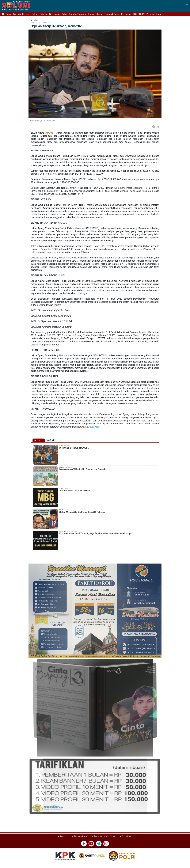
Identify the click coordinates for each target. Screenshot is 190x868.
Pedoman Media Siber (104, 836)
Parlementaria (154, 14)
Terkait (51, 440)
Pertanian (126, 14)
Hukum (34, 20)
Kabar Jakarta (95, 14)
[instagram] (106, 844)
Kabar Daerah (69, 14)
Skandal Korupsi (22, 14)
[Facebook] (84, 844)
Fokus (35, 14)
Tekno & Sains (112, 14)
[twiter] (99, 844)
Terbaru (39, 440)
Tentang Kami (80, 836)
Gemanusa (55, 14)
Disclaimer (126, 836)
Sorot (9, 14)
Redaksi (63, 836)
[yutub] (91, 844)
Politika (44, 14)
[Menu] (187, 5)
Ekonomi (82, 14)
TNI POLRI (139, 14)
